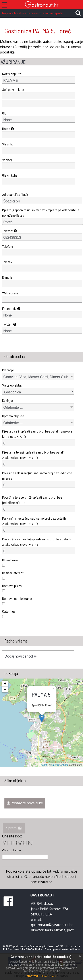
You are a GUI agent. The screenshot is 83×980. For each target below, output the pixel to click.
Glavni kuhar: (11, 175)
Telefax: (8, 262)
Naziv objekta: (12, 74)
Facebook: (11, 308)
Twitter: (9, 324)
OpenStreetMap (60, 765)
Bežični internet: (13, 573)
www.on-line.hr (71, 949)
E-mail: (7, 277)
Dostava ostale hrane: (17, 598)
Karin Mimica (55, 930)
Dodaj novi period (20, 656)
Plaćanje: (9, 370)
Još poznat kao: (13, 89)
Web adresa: (11, 293)
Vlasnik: (8, 144)
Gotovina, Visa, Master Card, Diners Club (36, 377)
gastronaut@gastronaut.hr (52, 925)
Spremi (14, 828)
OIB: (5, 113)
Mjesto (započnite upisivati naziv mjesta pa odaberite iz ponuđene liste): (41, 213)
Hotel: (8, 129)
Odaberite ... (13, 407)
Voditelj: (8, 160)
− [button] (5, 690)
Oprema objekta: (14, 416)
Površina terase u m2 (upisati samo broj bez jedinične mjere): (32, 500)
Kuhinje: (8, 400)
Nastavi (32, 976)
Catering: (9, 611)
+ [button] (5, 684)
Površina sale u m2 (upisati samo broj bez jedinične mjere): (37, 476)
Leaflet (43, 765)
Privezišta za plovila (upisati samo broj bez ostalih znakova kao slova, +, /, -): (37, 542)
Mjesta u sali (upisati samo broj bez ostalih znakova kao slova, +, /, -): (37, 434)
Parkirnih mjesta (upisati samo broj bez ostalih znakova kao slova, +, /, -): (34, 521)
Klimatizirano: (12, 560)
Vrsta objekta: (12, 385)
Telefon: (10, 231)
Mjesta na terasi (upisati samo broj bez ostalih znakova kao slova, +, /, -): (34, 455)
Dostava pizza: (12, 586)
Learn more (49, 976)
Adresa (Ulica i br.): (15, 194)
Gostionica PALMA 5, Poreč (38, 31)
